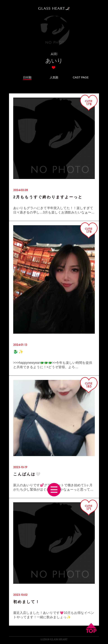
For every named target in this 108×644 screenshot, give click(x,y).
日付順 (27, 77)
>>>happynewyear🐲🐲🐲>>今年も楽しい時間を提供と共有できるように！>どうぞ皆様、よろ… (53, 365)
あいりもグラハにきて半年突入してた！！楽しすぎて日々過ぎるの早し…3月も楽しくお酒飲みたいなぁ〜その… (54, 210)
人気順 (54, 77)
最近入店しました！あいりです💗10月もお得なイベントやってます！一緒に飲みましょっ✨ (54, 615)
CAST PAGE (81, 77)
